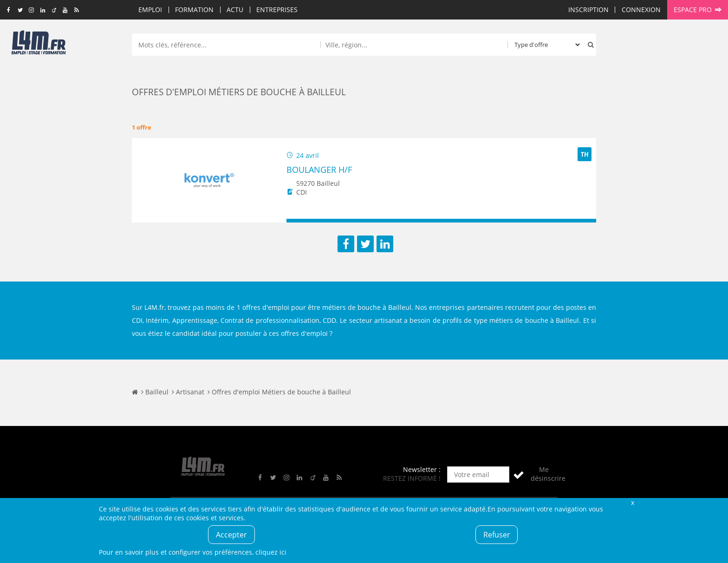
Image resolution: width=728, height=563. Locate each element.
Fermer (632, 502)
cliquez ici (271, 552)
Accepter (231, 535)
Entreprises (277, 10)
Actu (235, 10)
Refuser (497, 535)
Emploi (150, 10)
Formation (194, 10)
